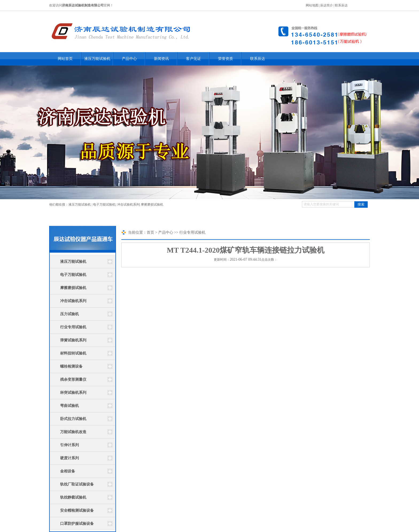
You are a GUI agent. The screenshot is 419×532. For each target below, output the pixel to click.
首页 (150, 232)
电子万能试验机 (104, 205)
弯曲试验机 (69, 406)
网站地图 (312, 5)
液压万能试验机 (97, 59)
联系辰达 (341, 5)
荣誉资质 (226, 59)
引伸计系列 (69, 445)
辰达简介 (327, 5)
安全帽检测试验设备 (77, 510)
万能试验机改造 (73, 432)
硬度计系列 (69, 458)
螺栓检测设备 (71, 366)
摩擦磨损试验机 (152, 205)
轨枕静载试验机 (73, 497)
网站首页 (65, 59)
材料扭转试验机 (73, 353)
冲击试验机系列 (128, 205)
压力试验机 (69, 314)
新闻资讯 (161, 59)
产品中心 (129, 59)
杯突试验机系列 (73, 393)
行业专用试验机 (73, 327)
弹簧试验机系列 (73, 340)
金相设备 (68, 471)
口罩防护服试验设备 (77, 524)
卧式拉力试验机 (73, 419)
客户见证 (193, 59)
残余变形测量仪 (73, 379)
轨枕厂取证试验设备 (77, 484)
